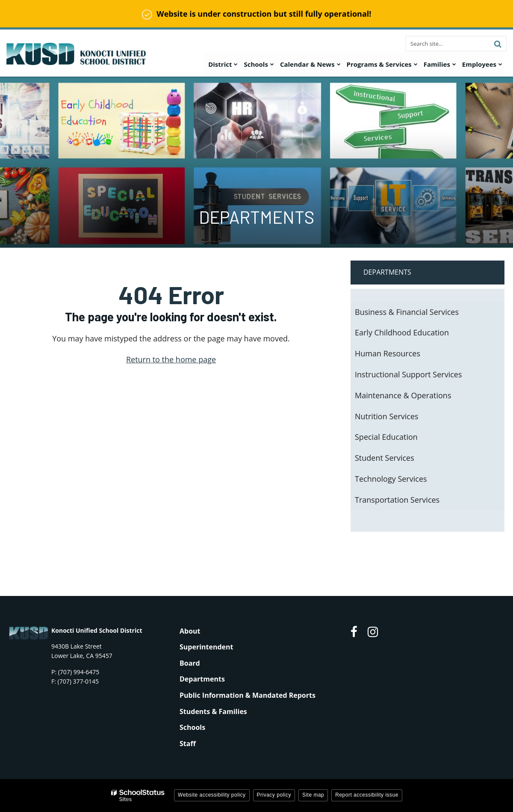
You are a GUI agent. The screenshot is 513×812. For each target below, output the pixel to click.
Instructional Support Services (408, 374)
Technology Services (391, 479)
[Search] (498, 44)
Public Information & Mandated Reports (248, 695)
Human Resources (388, 353)
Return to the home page (171, 359)
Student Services (385, 458)
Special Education (386, 437)
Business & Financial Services (407, 312)
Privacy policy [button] (274, 795)
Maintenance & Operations (403, 395)
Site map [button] (313, 795)
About (190, 631)
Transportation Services (397, 500)
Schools (192, 727)
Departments (387, 272)
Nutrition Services (387, 416)
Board (190, 663)
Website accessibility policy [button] (212, 795)
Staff (188, 744)
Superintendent (206, 647)
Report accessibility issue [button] (367, 795)
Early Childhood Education (402, 332)
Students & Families (213, 711)
